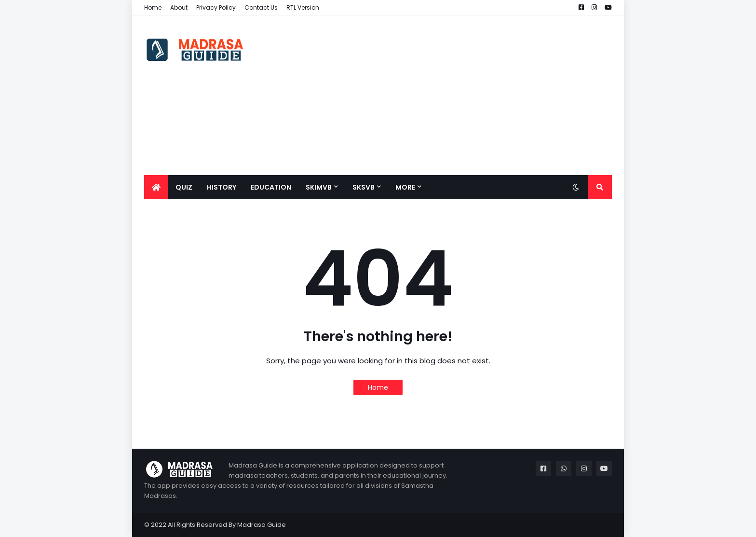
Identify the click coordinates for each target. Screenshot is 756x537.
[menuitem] (156, 187)
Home (153, 7)
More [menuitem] (405, 187)
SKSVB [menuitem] (364, 187)
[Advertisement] (436, 96)
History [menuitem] (222, 187)
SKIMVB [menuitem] (319, 187)
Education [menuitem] (271, 187)
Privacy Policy (216, 7)
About (179, 7)
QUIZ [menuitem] (184, 187)
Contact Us (261, 7)
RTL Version (303, 7)
